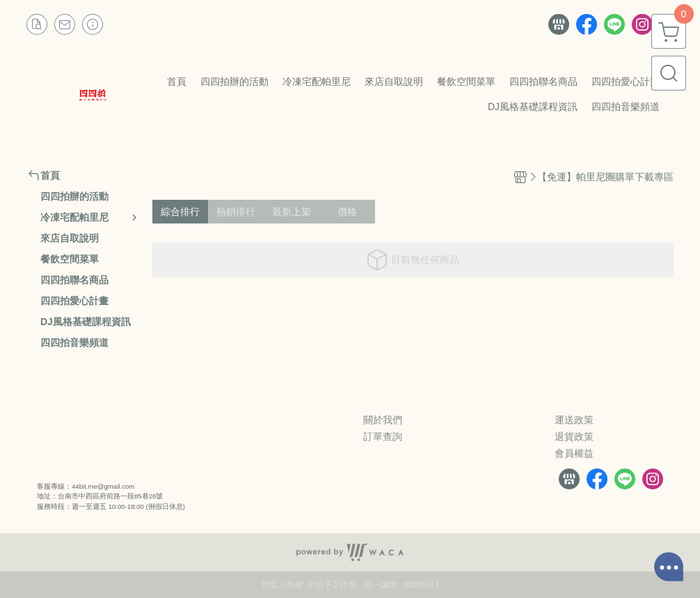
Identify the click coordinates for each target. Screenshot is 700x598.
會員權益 (574, 453)
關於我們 (383, 420)
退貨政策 (574, 436)
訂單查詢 (383, 436)
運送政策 (574, 420)
